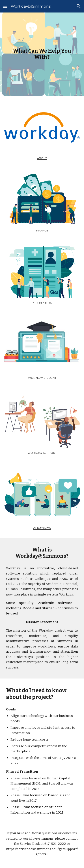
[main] (42, 54)
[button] (5, 6)
